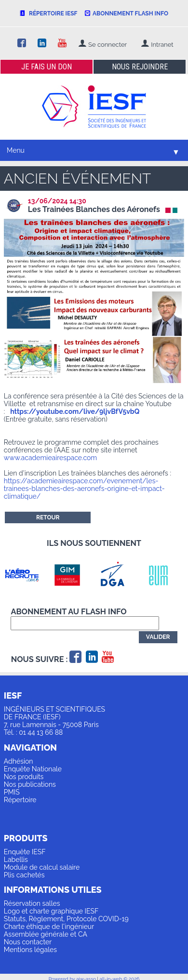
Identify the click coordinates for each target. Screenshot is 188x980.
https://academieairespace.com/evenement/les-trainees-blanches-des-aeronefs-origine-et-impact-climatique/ (84, 489)
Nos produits (24, 777)
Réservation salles (32, 903)
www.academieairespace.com (50, 458)
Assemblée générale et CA (46, 934)
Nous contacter (28, 942)
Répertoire (20, 800)
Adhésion (19, 761)
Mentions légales (30, 950)
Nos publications (30, 784)
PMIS (12, 792)
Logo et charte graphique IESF (51, 911)
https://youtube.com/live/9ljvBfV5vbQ (75, 411)
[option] (27, 575)
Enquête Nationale (33, 769)
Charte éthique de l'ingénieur (49, 927)
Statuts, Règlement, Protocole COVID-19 (66, 919)
